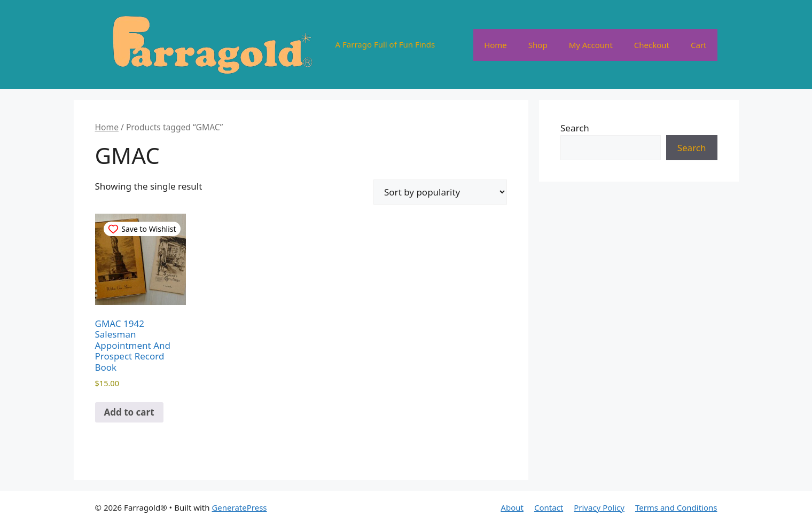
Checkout (652, 45)
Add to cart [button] (129, 412)
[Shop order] (440, 192)
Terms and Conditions (676, 507)
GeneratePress (239, 507)
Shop (538, 45)
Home (495, 45)
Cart (699, 45)
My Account (591, 45)
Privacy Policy (599, 507)
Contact (549, 507)
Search (575, 128)
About (512, 507)
